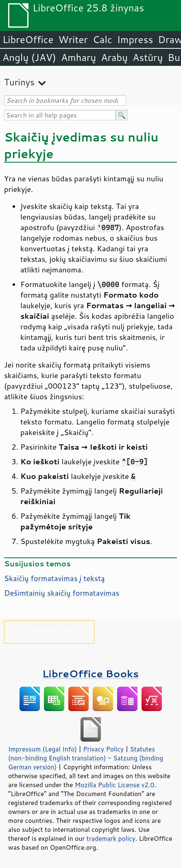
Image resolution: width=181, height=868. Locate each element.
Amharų (79, 57)
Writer (73, 39)
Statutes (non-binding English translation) (82, 753)
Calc (102, 39)
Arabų (114, 57)
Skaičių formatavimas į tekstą (55, 578)
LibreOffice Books (91, 673)
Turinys (19, 82)
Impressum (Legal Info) (43, 749)
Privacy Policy (103, 749)
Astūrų (148, 57)
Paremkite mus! (49, 630)
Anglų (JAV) (29, 57)
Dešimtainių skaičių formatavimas (62, 593)
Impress (135, 39)
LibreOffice (28, 39)
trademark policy (111, 838)
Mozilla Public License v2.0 (115, 785)
